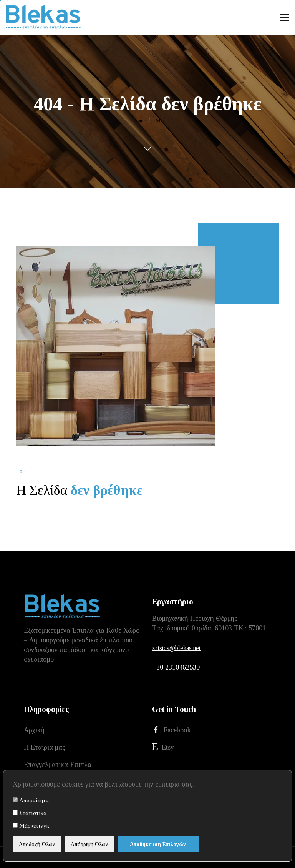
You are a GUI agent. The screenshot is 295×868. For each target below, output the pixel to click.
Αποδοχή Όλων (37, 844)
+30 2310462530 (176, 667)
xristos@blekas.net (176, 648)
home (140, 121)
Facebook (172, 730)
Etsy (163, 747)
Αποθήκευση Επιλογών (158, 844)
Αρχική (34, 730)
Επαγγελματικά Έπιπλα (58, 765)
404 (157, 121)
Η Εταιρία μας (45, 747)
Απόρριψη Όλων (89, 844)
